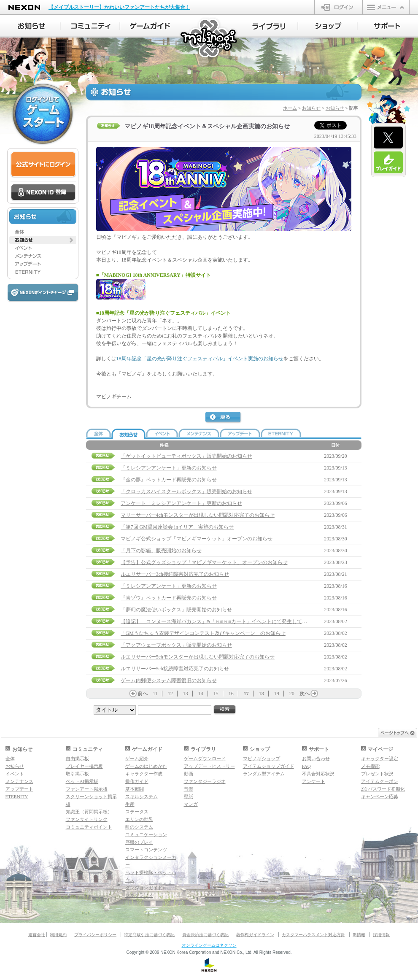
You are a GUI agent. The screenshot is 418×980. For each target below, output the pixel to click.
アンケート (314, 781)
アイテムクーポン (380, 781)
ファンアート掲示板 (87, 789)
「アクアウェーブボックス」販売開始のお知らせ (176, 645)
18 (262, 694)
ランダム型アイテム (264, 774)
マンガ (191, 804)
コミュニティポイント (89, 827)
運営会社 (37, 935)
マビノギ (209, 39)
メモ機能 (370, 766)
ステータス (137, 812)
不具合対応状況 (318, 774)
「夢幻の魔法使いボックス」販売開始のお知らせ (176, 610)
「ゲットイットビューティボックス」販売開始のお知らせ (186, 456)
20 (292, 694)
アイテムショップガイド (268, 766)
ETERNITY (17, 796)
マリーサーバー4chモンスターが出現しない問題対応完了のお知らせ (198, 515)
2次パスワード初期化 (383, 789)
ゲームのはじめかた (146, 766)
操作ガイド (137, 781)
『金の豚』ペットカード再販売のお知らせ (169, 480)
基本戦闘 (135, 789)
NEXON (24, 7)
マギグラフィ (139, 895)
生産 (130, 804)
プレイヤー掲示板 (84, 766)
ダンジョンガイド (144, 888)
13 (186, 694)
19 (277, 694)
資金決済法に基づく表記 (205, 935)
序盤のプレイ (139, 842)
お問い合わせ (316, 759)
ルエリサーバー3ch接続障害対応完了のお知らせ (175, 574)
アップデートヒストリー (209, 766)
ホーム (290, 108)
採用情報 (381, 935)
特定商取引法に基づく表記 (149, 935)
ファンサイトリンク (87, 819)
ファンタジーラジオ (205, 781)
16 (231, 694)
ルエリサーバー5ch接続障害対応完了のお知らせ (175, 669)
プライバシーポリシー (95, 935)
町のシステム (139, 827)
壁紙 (189, 796)
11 (155, 694)
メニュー (386, 7)
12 (170, 694)
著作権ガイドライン (255, 935)
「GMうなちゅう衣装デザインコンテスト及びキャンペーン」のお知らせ (203, 633)
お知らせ (311, 108)
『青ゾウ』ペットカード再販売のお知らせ (169, 598)
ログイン (338, 7)
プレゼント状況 (377, 774)
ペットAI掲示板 (82, 781)
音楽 (189, 789)
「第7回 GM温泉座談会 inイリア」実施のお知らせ (177, 527)
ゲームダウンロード (205, 759)
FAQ (306, 766)
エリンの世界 (139, 819)
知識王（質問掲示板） (89, 812)
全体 (10, 759)
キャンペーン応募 (380, 796)
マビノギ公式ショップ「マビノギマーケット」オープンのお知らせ (197, 539)
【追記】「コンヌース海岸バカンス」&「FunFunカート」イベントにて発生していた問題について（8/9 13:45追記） (251, 621)
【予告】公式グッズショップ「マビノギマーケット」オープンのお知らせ (204, 562)
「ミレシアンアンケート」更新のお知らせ (169, 468)
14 (201, 694)
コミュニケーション (146, 834)
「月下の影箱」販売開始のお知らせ (161, 551)
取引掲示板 (77, 774)
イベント (15, 774)
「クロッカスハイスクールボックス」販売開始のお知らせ (186, 491)
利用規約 (58, 935)
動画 (189, 774)
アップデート (19, 789)
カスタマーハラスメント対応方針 (313, 935)
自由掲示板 (77, 759)
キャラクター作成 (144, 774)
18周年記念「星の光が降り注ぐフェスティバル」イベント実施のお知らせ (200, 359)
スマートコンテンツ (146, 850)
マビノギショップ (262, 759)
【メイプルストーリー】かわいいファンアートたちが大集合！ (119, 7)
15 (216, 694)
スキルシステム (142, 796)
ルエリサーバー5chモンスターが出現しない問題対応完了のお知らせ (198, 657)
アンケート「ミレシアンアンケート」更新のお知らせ (181, 503)
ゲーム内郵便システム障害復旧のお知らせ (169, 680)
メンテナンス (19, 781)
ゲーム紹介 (137, 759)
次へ (305, 694)
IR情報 (359, 935)
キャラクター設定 (380, 759)
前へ (143, 694)
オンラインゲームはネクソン (209, 945)
